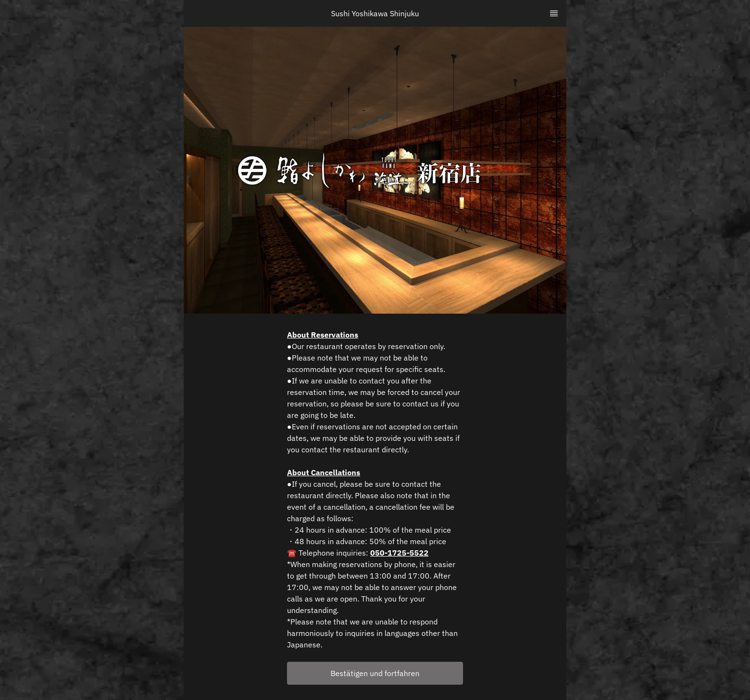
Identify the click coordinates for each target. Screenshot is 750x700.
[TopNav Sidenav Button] (554, 13)
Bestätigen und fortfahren (375, 673)
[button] (375, 673)
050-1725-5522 (399, 553)
